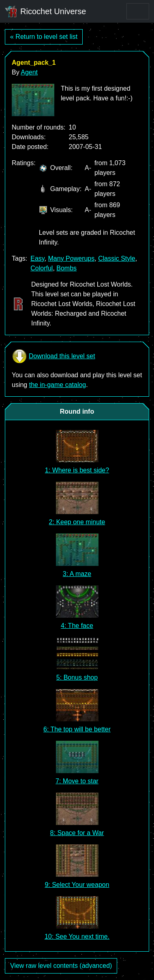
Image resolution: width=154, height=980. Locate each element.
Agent (29, 72)
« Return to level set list (44, 37)
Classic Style (117, 258)
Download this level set (53, 356)
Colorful (42, 268)
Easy (37, 258)
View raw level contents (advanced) (61, 966)
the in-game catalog (58, 385)
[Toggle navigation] (138, 11)
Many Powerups (72, 258)
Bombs (66, 268)
